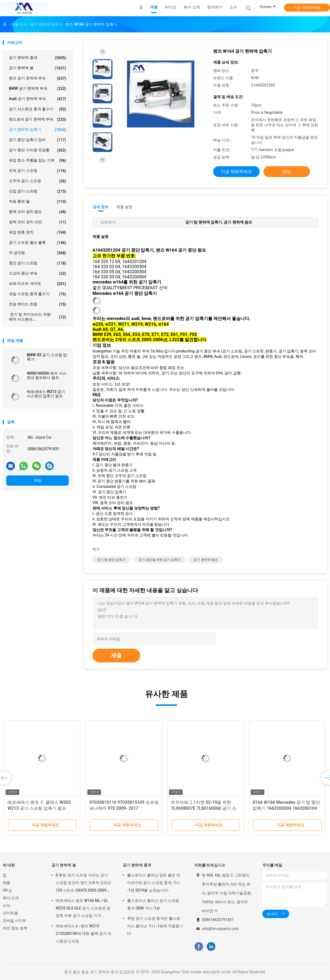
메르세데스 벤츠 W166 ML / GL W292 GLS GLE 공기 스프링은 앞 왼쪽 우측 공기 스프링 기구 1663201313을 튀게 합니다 (83, 909)
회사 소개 (11, 898)
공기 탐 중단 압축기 (111, 560)
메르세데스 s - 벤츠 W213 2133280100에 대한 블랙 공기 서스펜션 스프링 (84, 934)
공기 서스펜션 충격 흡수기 (37, 109)
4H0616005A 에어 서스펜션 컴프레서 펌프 (47, 375)
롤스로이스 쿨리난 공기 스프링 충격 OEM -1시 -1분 (153, 904)
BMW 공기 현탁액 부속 (37, 89)
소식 (6, 905)
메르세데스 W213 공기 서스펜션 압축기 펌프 (46, 394)
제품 (6, 883)
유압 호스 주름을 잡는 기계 (37, 161)
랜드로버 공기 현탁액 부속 (37, 119)
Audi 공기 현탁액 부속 (37, 99)
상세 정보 (101, 207)
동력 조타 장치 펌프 (37, 212)
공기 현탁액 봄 (37, 68)
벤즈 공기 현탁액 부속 (37, 78)
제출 (116, 655)
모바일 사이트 (14, 921)
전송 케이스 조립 (37, 304)
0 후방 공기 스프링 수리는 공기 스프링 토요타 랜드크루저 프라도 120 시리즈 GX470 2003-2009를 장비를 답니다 (84, 884)
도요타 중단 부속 (37, 274)
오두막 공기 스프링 (37, 181)
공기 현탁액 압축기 (37, 130)
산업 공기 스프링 (37, 191)
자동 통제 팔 (37, 202)
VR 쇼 (7, 890)
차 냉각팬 (37, 253)
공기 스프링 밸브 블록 (37, 243)
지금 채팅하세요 (307, 7)
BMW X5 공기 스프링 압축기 (47, 357)
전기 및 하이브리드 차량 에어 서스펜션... (37, 317)
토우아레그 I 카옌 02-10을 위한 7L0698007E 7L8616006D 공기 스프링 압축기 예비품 (204, 808)
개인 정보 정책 (15, 928)
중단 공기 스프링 (37, 263)
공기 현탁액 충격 (37, 58)
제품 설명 (124, 207)
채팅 (38, 480)
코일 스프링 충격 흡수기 (37, 294)
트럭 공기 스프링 (37, 171)
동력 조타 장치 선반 (37, 222)
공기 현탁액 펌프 (206, 560)
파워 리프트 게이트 (37, 284)
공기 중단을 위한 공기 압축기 (160, 560)
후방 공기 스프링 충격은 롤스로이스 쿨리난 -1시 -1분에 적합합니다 (155, 926)
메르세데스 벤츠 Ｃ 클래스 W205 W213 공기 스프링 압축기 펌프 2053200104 (39, 808)
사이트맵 (10, 913)
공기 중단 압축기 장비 (37, 140)
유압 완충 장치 (37, 232)
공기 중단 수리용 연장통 (37, 150)
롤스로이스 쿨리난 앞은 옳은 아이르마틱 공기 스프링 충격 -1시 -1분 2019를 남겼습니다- (154, 883)
